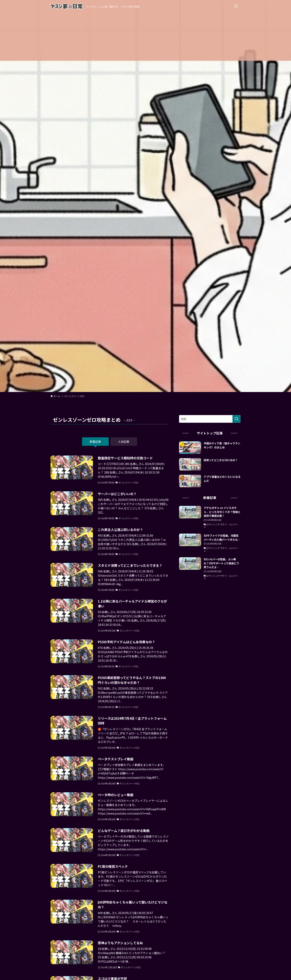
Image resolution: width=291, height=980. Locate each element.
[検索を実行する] (236, 419)
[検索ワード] (210, 419)
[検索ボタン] (236, 6)
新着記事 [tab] (95, 442)
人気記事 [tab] (124, 442)
